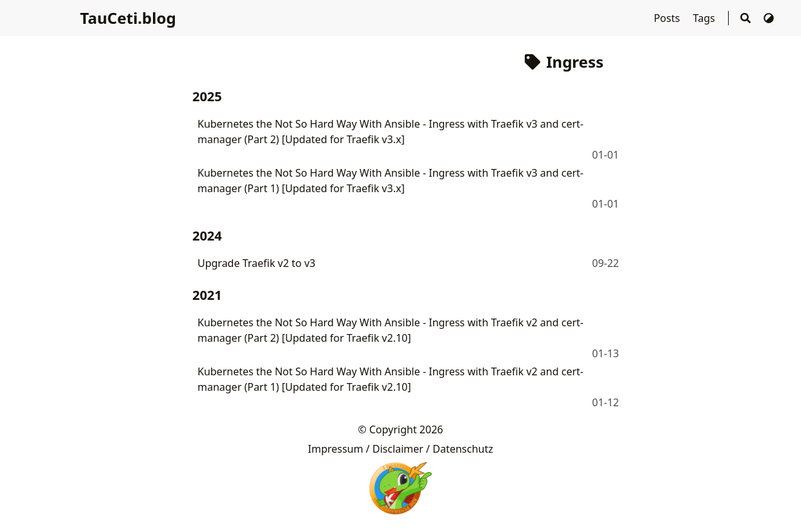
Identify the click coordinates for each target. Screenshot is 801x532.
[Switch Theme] (769, 18)
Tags (705, 18)
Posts (668, 18)
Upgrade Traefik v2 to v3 (257, 263)
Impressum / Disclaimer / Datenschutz (400, 449)
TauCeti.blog (128, 18)
